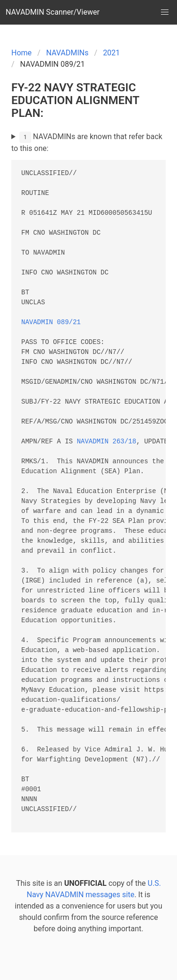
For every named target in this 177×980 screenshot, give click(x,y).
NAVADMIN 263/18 (107, 442)
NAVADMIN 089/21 (51, 322)
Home (21, 53)
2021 (111, 53)
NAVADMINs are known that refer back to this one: (87, 142)
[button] (165, 12)
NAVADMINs (67, 53)
